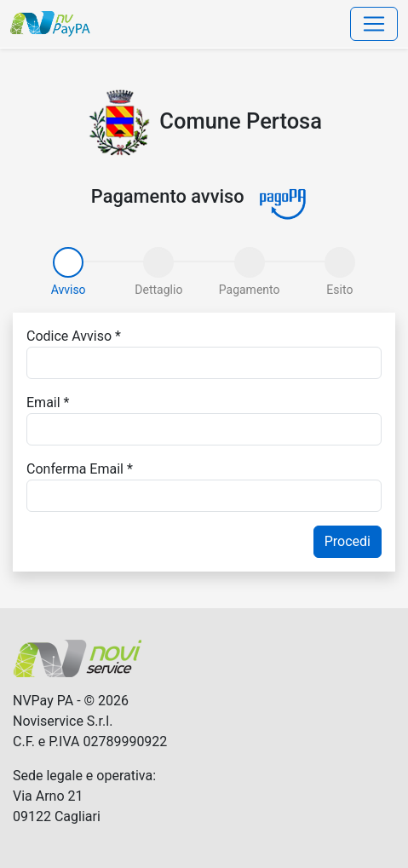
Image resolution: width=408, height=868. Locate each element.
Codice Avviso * (74, 336)
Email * (48, 402)
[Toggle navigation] (374, 24)
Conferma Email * (80, 469)
